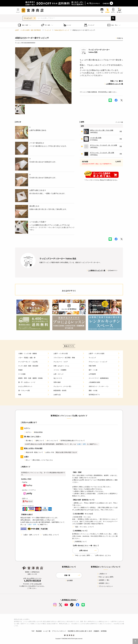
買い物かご (29, 441)
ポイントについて (51, 441)
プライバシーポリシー (105, 586)
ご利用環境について (79, 542)
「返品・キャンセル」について (83, 527)
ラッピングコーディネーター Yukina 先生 (58, 259)
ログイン (28, 432)
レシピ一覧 (47, 631)
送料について (39, 441)
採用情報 (104, 631)
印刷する (119, 38)
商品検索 (39, 631)
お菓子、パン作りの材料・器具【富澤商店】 (28, 30)
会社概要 (69, 580)
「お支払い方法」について (49, 535)
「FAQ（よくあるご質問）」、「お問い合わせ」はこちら (92, 555)
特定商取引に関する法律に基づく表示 (80, 631)
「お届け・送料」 (81, 444)
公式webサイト (112, 270)
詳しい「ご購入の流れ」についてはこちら (38, 460)
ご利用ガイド (102, 574)
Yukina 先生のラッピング (62, 30)
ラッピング (48, 30)
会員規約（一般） (104, 580)
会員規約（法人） (104, 583)
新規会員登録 (38, 432)
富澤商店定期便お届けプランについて (72, 441)
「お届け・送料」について (30, 535)
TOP (33, 631)
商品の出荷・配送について (34, 452)
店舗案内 (96, 631)
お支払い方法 (49, 452)
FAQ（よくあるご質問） (106, 577)
